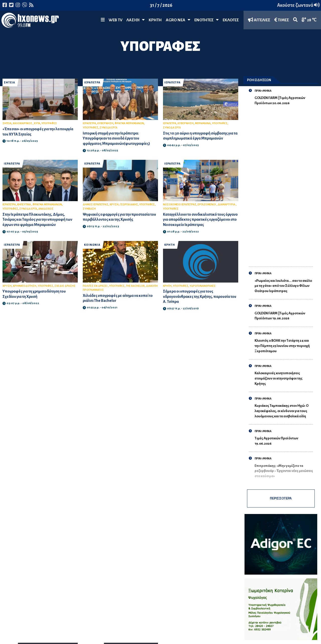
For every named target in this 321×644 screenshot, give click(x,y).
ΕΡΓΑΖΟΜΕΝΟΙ (207, 205)
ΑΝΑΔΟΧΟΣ (46, 209)
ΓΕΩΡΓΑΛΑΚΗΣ (129, 205)
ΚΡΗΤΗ (155, 20)
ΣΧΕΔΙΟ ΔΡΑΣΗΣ (65, 286)
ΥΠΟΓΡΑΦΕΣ (49, 123)
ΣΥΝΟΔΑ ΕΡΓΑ (108, 128)
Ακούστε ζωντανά (298, 5)
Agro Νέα (178, 20)
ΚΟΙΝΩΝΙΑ (92, 245)
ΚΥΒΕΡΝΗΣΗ (105, 123)
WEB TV (115, 20)
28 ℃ (309, 20)
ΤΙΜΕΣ (282, 20)
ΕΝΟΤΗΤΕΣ (207, 20)
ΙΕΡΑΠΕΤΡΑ (92, 83)
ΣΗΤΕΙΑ (9, 83)
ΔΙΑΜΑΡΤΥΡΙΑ (227, 205)
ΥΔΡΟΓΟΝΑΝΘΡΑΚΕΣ (203, 286)
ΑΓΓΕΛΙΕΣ (259, 20)
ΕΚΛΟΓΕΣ (231, 20)
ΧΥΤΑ (37, 123)
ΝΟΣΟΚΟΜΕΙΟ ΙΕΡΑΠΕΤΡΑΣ (180, 205)
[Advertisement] (284, 183)
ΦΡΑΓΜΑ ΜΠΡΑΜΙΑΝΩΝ (129, 123)
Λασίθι (136, 20)
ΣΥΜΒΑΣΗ (89, 209)
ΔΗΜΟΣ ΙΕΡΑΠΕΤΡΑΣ (96, 205)
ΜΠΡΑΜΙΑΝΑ (203, 123)
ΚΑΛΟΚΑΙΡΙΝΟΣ (23, 123)
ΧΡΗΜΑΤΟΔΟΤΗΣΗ (25, 286)
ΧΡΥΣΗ (114, 205)
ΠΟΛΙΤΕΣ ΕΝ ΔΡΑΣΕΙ (95, 286)
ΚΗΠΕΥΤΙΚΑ (24, 205)
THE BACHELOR (135, 286)
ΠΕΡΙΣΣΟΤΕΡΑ (281, 499)
